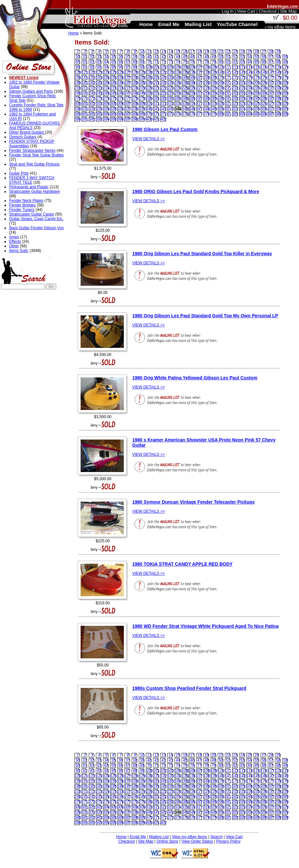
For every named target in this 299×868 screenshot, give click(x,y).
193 (171, 83)
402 (163, 119)
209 (285, 83)
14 (171, 52)
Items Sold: (19, 251)
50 (221, 57)
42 (164, 57)
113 (242, 67)
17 (192, 52)
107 (200, 67)
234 (250, 88)
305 (113, 104)
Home (73, 33)
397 (128, 119)
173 (242, 78)
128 (135, 72)
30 (78, 57)
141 (228, 72)
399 (142, 119)
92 (92, 67)
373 (171, 114)
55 (257, 57)
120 (78, 72)
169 (214, 78)
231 (228, 88)
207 (271, 83)
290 (221, 99)
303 (99, 104)
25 (249, 52)
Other (14, 246)
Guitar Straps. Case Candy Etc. (36, 219)
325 (257, 104)
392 (92, 119)
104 (178, 67)
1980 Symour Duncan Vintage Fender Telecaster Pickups (194, 502)
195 (185, 83)
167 (200, 78)
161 (156, 78)
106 (192, 67)
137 (200, 72)
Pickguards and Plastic (29, 187)
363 (99, 114)
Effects (15, 242)
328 (278, 104)
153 (99, 78)
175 (257, 78)
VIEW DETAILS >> (149, 139)
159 (142, 78)
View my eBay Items (189, 837)
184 (106, 83)
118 (278, 67)
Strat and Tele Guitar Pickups (34, 164)
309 (142, 104)
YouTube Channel (237, 24)
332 (92, 109)
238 (278, 88)
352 (235, 109)
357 (271, 109)
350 (221, 109)
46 (192, 57)
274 (106, 99)
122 (92, 72)
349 (214, 109)
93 (99, 67)
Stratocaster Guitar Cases (32, 214)
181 (85, 83)
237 (271, 88)
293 (242, 99)
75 (185, 62)
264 (250, 93)
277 (128, 99)
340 (149, 109)
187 (128, 83)
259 (214, 93)
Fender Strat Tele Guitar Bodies (36, 155)
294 (250, 99)
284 (178, 99)
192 (163, 83)
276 (121, 99)
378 (207, 114)
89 (285, 62)
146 (264, 72)
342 (163, 109)
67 (128, 62)
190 (149, 83)
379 (214, 114)
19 (207, 52)
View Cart (234, 837)
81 (228, 62)
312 (163, 104)
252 (163, 93)
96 (121, 67)
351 (228, 109)
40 (149, 57)
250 (149, 93)
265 (257, 93)
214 (106, 88)
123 (99, 72)
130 (149, 72)
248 (135, 93)
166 (192, 78)
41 (156, 57)
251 (156, 93)
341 (156, 109)
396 (121, 119)
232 (235, 88)
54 (249, 57)
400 (149, 119)
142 (235, 72)
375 (185, 114)
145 (257, 72)
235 (257, 88)
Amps (14, 237)
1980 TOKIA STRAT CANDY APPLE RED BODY (182, 564)
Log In (227, 11)
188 (135, 83)
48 (207, 57)
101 (156, 67)
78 (207, 62)
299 (285, 99)
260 (221, 93)
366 (121, 114)
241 (85, 93)
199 (214, 83)
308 (135, 104)
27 (264, 52)
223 (171, 88)
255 (185, 93)
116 (264, 67)
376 (192, 114)
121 (85, 72)
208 (278, 83)
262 (235, 93)
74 (178, 62)
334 (106, 109)
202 (235, 83)
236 (264, 88)
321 (228, 104)
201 (228, 83)
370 (149, 114)
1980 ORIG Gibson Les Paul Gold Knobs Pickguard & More (196, 191)
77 (199, 62)
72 (164, 62)
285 (185, 99)
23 (235, 52)
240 (78, 93)
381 (228, 114)
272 (92, 99)
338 (135, 109)
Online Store (168, 841)
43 (171, 57)
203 (242, 83)
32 (92, 57)
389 (285, 114)
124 (106, 72)
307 (128, 104)
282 (163, 99)
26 (257, 52)
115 (257, 67)
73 (171, 62)
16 (185, 52)
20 (214, 52)
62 (92, 62)
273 (99, 99)
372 (163, 114)
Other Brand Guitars (27, 132)
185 (113, 83)
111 (228, 67)
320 (221, 104)
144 (250, 72)
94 (106, 67)
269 (285, 93)
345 (185, 109)
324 (250, 104)
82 (235, 62)
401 (156, 119)
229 (214, 88)
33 (99, 57)
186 (121, 83)
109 (214, 67)
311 (156, 104)
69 (142, 62)
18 (199, 52)
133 (171, 72)
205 (257, 83)
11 (149, 52)
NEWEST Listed (24, 78)
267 (271, 93)
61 (85, 62)
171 (228, 78)
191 (156, 83)
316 (192, 104)
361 (85, 114)
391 (85, 119)
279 (142, 99)
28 (271, 52)
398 (135, 119)
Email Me (138, 837)
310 (149, 104)
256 (192, 93)
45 (185, 57)
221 (156, 88)
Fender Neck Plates (26, 201)
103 (171, 67)
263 (242, 93)
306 (121, 104)
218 (135, 88)
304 (106, 104)
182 (92, 83)
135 (185, 72)
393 (99, 119)
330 (78, 109)
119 (285, 67)
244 (106, 93)
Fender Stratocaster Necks (32, 151)
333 (99, 109)
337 (128, 109)
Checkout (127, 841)
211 (85, 88)
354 (250, 109)
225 (185, 88)
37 (128, 57)
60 (78, 62)
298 (278, 99)
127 (128, 72)
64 (106, 62)
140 (221, 72)
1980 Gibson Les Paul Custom (165, 129)
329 (285, 104)
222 (163, 88)
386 (264, 114)
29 (278, 52)
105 (185, 67)
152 (92, 78)
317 (200, 104)
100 (149, 67)
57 (271, 57)
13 (164, 52)
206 (264, 83)
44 (178, 57)
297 (271, 99)
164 (178, 78)
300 (78, 104)
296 (264, 99)
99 (142, 67)
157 (128, 78)
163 (171, 78)
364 (106, 114)
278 (135, 99)
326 (264, 104)
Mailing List (159, 837)
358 (278, 109)
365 (113, 114)
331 (85, 109)
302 (92, 104)
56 (264, 57)
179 (285, 78)
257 (200, 93)
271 (85, 99)
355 (257, 109)
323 (242, 104)
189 (142, 83)
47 (199, 57)
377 (200, 114)
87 (271, 62)
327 (271, 104)
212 (92, 88)
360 (78, 114)
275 (113, 99)
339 (142, 109)
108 (207, 67)
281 (156, 99)
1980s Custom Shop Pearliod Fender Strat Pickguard (189, 688)
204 (250, 83)
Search (216, 837)
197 (200, 83)
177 (271, 78)
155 (113, 78)
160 (149, 78)
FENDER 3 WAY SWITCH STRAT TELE (32, 180)
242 (92, 93)
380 (221, 114)
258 (207, 93)
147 (271, 72)
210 (78, 88)
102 (163, 67)
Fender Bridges (22, 205)
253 (171, 93)
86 (264, 62)
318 (207, 104)
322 (235, 104)
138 (207, 72)
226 (192, 88)
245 (113, 93)
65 (113, 62)
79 (214, 62)
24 (242, 52)
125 (113, 72)
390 (78, 119)
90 (78, 67)
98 (135, 67)
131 (156, 72)
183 (99, 83)
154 (106, 78)
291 (228, 99)
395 (113, 119)
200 (221, 83)
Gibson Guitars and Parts (31, 91)
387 (271, 114)
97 (128, 67)
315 (185, 104)
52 (235, 57)
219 (142, 88)
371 (156, 114)
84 (249, 62)
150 (78, 78)
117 (271, 67)
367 (128, 114)
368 (135, 114)
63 (99, 62)
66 (121, 62)
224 (178, 88)
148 (278, 72)
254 (178, 93)
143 (242, 72)
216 (121, 88)
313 (171, 104)
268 (278, 93)
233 (242, 88)
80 (221, 62)
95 (113, 67)
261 (228, 93)
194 (178, 83)
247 (128, 93)
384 (250, 114)
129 (142, 72)
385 (257, 114)
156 (121, 78)
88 (278, 62)
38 (135, 57)
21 (221, 52)
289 (214, 99)
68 (135, 62)
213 (99, 88)
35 (113, 57)
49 (214, 57)
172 (235, 78)
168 (207, 78)
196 (192, 83)
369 (142, 114)
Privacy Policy (228, 841)
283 (171, 99)
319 (214, 104)
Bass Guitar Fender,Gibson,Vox (36, 228)
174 (250, 78)
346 (192, 109)
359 (285, 109)
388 (278, 114)
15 (178, 52)
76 (192, 62)
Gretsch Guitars (23, 137)
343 (171, 109)
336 (121, 109)
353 (242, 109)
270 (78, 99)
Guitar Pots (19, 173)
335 (113, 109)
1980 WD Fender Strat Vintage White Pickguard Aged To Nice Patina (205, 626)
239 (285, 88)
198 (207, 83)
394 (106, 119)
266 (264, 93)
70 (149, 62)
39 (142, 57)
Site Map (146, 841)
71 (156, 62)
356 (264, 109)
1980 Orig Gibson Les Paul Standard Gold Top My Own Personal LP (205, 316)
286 (192, 99)
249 (142, 93)
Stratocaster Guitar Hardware (34, 191)
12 (156, 52)
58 (278, 57)
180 (78, 83)
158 (135, 78)
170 (221, 78)
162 (163, 78)
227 (200, 88)
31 (85, 57)
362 (92, 114)
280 (149, 99)
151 (85, 78)
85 (257, 62)
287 (200, 99)
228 (207, 88)
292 (235, 99)
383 (242, 114)
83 (242, 62)
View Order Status (197, 841)
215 (113, 88)
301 (85, 104)
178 (278, 78)
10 (142, 52)
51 (228, 57)
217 (128, 88)
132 (163, 72)
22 (228, 52)
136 (192, 72)
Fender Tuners (22, 210)
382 (235, 114)
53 (242, 57)
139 (214, 72)
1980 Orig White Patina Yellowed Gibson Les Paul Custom (195, 378)
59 (285, 57)
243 (99, 93)
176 (264, 78)
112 (235, 67)
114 (250, 67)
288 (207, 99)
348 (207, 109)
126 (121, 72)
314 (178, 104)
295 (257, 99)
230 (221, 88)
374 (178, 114)
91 (85, 67)
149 (285, 72)
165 (185, 78)
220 (149, 88)
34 (106, 57)
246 (121, 93)
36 (121, 57)
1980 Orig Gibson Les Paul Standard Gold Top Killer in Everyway (202, 254)
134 (178, 72)
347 (200, 109)
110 (221, 67)
